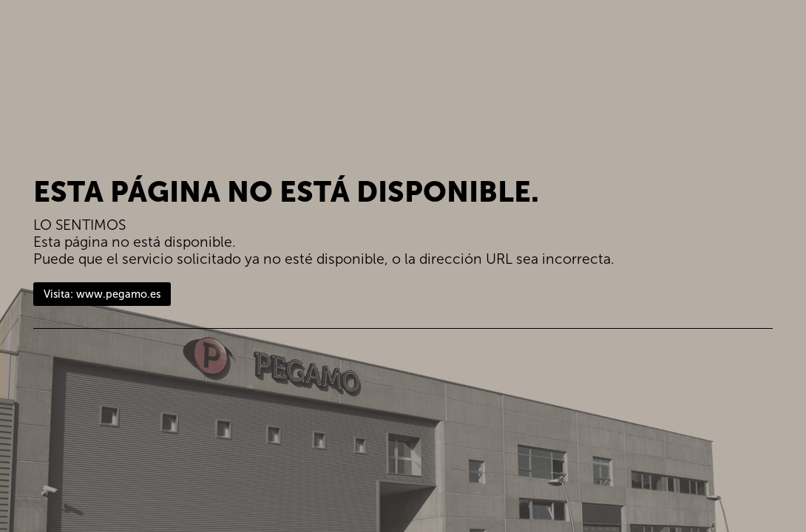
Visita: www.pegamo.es (102, 294)
